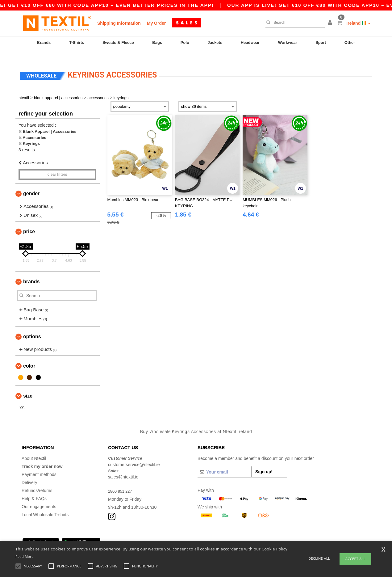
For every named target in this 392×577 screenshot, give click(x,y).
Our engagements (39, 498)
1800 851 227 (121, 482)
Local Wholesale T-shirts (45, 506)
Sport (321, 42)
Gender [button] (31, 185)
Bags (157, 42)
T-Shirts (77, 42)
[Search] (294, 23)
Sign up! (264, 463)
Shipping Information (119, 23)
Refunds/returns (37, 482)
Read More (25, 556)
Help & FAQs (34, 490)
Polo (185, 42)
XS (22, 399)
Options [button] (32, 328)
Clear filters (57, 166)
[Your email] (224, 463)
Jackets (215, 42)
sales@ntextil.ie (123, 468)
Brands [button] (31, 273)
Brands (44, 42)
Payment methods (39, 465)
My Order (156, 23)
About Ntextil (34, 449)
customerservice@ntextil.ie (134, 455)
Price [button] (29, 223)
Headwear (250, 42)
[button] (331, 23)
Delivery (29, 474)
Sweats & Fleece (118, 42)
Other (350, 42)
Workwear (288, 42)
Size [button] (28, 387)
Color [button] (29, 357)
